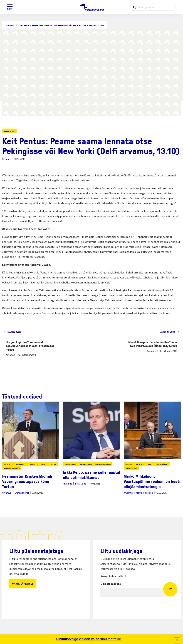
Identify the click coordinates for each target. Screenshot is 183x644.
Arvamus (7, 159)
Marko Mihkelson (144, 493)
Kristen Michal (22, 493)
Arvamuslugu (9, 131)
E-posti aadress (111, 584)
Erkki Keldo (81, 484)
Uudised (10, 25)
